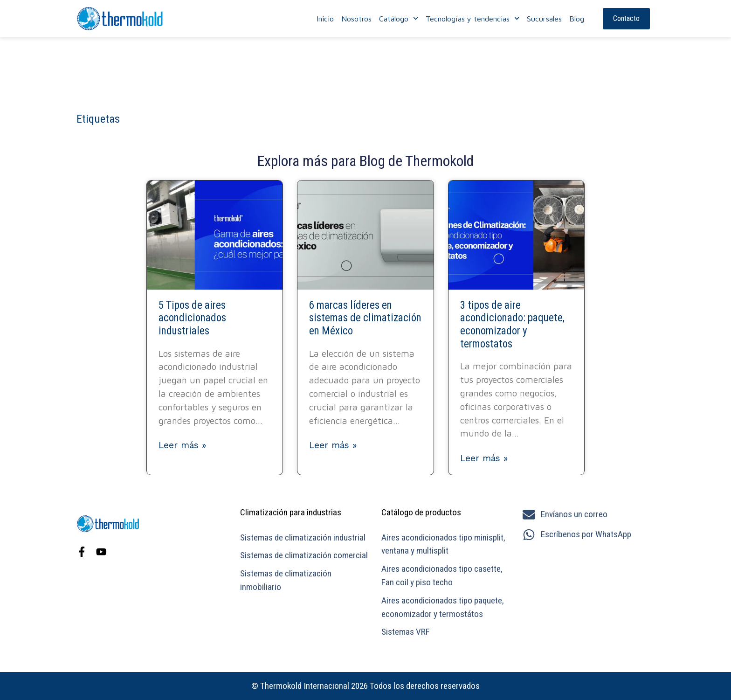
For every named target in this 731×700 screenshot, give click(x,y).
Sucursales (544, 19)
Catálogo (399, 19)
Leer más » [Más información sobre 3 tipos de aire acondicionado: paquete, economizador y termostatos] (484, 458)
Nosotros (356, 19)
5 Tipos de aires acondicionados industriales (192, 318)
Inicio (325, 19)
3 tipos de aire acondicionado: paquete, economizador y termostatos (512, 325)
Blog (577, 19)
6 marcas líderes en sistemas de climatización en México (365, 318)
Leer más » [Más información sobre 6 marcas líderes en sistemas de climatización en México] (333, 445)
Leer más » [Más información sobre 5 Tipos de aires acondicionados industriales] (182, 445)
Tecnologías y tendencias (472, 19)
